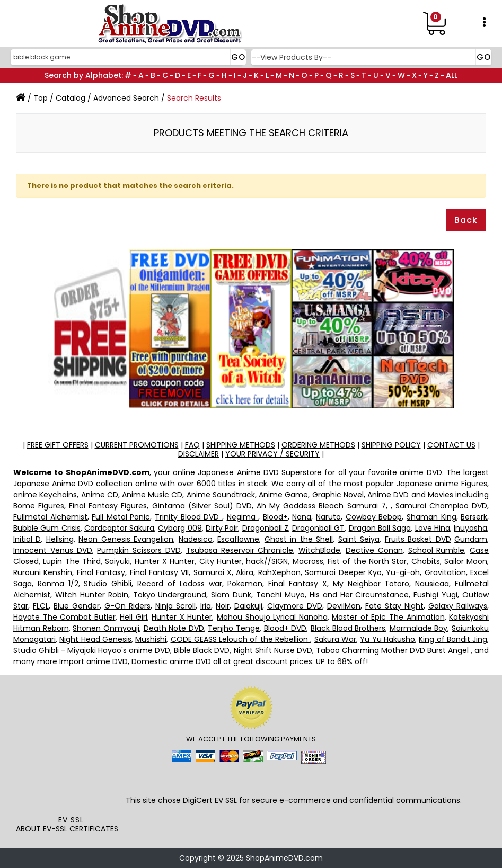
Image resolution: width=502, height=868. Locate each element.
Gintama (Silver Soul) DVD (202, 506)
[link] (71, 791)
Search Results (194, 98)
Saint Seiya (359, 539)
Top (41, 98)
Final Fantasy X (298, 584)
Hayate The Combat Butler (64, 617)
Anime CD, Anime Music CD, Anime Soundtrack (168, 495)
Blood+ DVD (285, 628)
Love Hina (433, 528)
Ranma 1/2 (58, 584)
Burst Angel (449, 650)
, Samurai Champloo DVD (439, 506)
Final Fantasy (101, 572)
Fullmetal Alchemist (50, 517)
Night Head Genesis (95, 639)
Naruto (328, 517)
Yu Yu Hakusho (387, 639)
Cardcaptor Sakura (119, 528)
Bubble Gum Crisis (47, 528)
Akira (245, 572)
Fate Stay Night (394, 606)
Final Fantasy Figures (108, 506)
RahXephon (279, 572)
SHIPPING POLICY (391, 445)
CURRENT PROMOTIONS (137, 445)
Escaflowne (238, 539)
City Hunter (221, 561)
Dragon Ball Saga (380, 528)
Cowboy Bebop (374, 517)
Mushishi (151, 639)
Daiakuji (248, 606)
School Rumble (437, 550)
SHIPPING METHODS (241, 445)
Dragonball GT (318, 528)
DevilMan (344, 606)
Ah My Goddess (286, 506)
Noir (223, 606)
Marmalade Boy (419, 628)
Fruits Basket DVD (418, 539)
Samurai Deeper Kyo (343, 572)
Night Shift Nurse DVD (273, 650)
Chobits (426, 561)
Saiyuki (117, 561)
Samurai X (213, 572)
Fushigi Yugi (435, 595)
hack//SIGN (267, 561)
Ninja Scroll (175, 606)
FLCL (41, 606)
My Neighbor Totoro (371, 584)
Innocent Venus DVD (53, 550)
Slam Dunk (231, 595)
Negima (243, 517)
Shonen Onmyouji (106, 628)
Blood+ (275, 517)
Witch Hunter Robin (92, 595)
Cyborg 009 (180, 528)
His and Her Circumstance (359, 595)
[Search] (127, 57)
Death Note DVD (174, 628)
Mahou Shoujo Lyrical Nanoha (272, 617)
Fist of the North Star (367, 561)
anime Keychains (45, 495)
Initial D (27, 539)
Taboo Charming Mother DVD (371, 650)
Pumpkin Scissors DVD (139, 550)
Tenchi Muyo (280, 595)
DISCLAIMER (199, 454)
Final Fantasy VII (160, 572)
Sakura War (335, 639)
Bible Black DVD (202, 650)
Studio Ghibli (108, 584)
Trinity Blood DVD (188, 517)
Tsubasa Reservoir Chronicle (240, 550)
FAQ (192, 445)
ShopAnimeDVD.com (284, 858)
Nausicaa (432, 584)
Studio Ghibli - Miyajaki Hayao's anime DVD (92, 650)
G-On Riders (127, 606)
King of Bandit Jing (453, 639)
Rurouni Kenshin (43, 572)
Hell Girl (134, 617)
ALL (452, 75)
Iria (206, 606)
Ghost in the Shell (299, 539)
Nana (302, 517)
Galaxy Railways (458, 606)
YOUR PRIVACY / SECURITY (272, 454)
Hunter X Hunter (165, 561)
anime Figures (461, 484)
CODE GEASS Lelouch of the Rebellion (241, 639)
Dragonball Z (265, 528)
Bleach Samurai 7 (352, 506)
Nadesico (196, 539)
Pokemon (245, 584)
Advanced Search (126, 98)
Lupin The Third (72, 561)
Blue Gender (77, 606)
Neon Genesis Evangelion (126, 539)
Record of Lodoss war (179, 584)
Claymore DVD (295, 606)
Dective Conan (374, 550)
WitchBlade (319, 550)
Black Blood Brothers (348, 628)
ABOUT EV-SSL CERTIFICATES (67, 829)
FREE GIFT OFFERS (58, 445)
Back (466, 220)
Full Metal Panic (121, 517)
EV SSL (71, 820)
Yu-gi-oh (403, 572)
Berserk (474, 517)
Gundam (471, 539)
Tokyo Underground (170, 595)
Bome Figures (39, 506)
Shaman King (431, 517)
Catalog (71, 98)
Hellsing (60, 539)
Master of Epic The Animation (388, 617)
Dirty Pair (222, 528)
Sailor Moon (466, 561)
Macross (308, 561)
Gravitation (445, 572)
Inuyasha (470, 528)
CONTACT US (451, 445)
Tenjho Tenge (234, 628)
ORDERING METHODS (318, 445)
